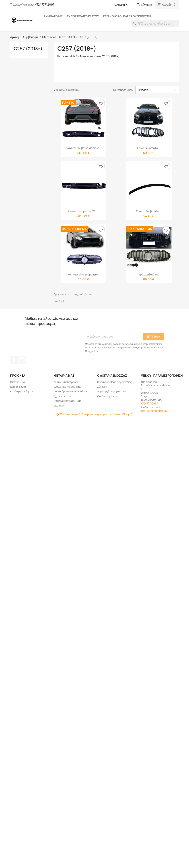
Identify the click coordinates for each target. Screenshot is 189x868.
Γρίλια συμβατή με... (149, 148)
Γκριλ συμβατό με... (149, 274)
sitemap (59, 405)
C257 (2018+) (28, 49)
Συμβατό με (53, 16)
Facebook (14, 360)
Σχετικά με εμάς (62, 396)
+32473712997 (44, 5)
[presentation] (113, 324)
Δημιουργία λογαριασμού (112, 391)
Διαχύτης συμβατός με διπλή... (84, 148)
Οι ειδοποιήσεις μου (108, 396)
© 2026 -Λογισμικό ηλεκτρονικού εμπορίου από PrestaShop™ (94, 414)
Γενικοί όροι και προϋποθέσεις (127, 16)
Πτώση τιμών (18, 382)
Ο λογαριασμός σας (112, 376)
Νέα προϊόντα (18, 387)
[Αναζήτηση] (155, 24)
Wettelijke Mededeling (68, 387)
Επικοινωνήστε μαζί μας (67, 401)
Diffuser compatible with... (84, 211)
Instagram (22, 360)
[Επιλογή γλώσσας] (121, 5)
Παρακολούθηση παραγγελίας (114, 382)
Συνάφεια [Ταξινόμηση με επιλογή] (157, 90)
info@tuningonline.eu (154, 411)
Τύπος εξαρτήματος (83, 16)
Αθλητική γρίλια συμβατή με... (84, 274)
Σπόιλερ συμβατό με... (149, 211)
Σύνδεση (102, 387)
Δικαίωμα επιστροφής (66, 382)
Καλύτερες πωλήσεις (22, 391)
